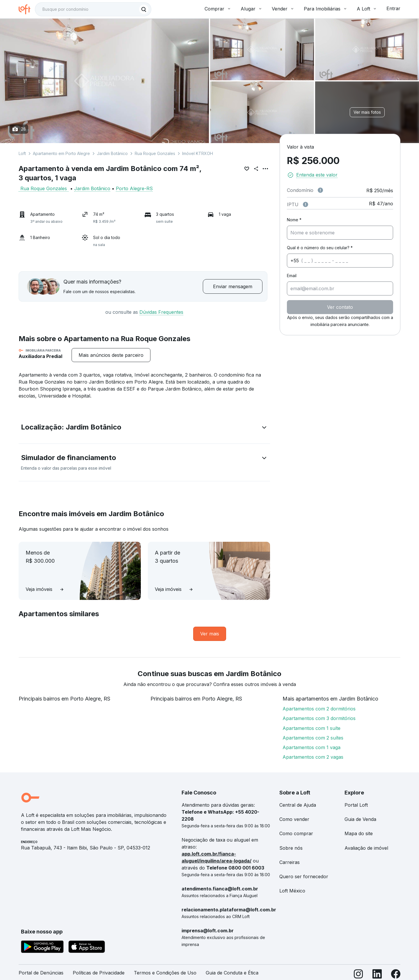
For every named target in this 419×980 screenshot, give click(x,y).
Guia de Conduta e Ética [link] (232, 973)
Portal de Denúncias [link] (41, 973)
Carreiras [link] (290, 862)
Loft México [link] (292, 891)
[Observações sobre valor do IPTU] (306, 204)
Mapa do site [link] (359, 833)
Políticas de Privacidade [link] (99, 973)
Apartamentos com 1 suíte (311, 728)
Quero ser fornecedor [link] (304, 876)
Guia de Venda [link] (360, 819)
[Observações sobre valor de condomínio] (320, 190)
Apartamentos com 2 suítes (313, 738)
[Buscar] (144, 9)
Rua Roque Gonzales (155, 153)
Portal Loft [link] (356, 805)
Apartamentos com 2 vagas (313, 757)
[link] (210, 634)
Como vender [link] (294, 819)
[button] (144, 428)
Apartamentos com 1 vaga (311, 747)
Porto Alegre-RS (134, 188)
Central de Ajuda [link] (298, 805)
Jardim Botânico (112, 153)
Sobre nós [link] (291, 848)
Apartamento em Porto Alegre (61, 153)
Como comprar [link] (296, 833)
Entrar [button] (393, 8)
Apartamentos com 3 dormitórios (319, 718)
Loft (22, 153)
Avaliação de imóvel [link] (366, 848)
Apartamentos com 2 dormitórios (319, 709)
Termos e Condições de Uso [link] (165, 973)
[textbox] (93, 9)
